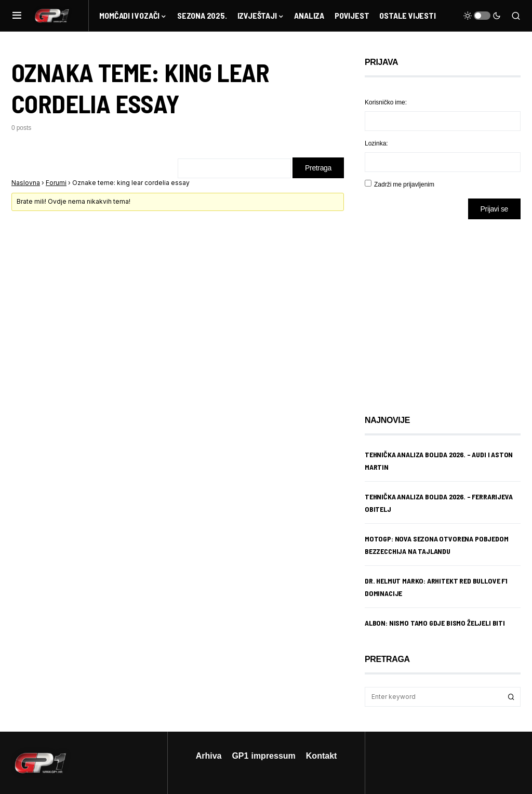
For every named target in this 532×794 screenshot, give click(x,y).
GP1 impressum (263, 756)
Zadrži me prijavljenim (404, 184)
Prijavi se (494, 209)
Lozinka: (376, 143)
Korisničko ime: (386, 102)
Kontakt (322, 756)
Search (511, 697)
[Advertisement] (448, 309)
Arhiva (209, 756)
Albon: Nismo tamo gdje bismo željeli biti (435, 623)
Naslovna (26, 183)
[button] (17, 16)
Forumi (56, 183)
